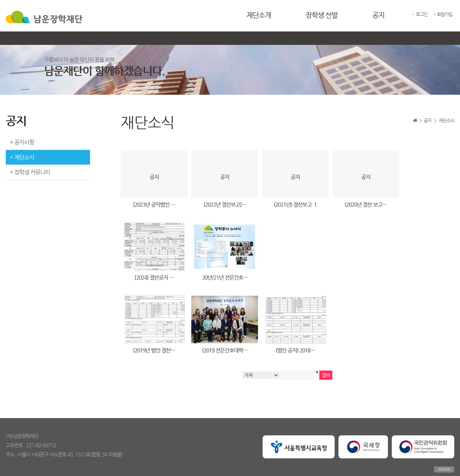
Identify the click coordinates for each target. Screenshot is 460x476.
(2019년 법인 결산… (154, 350)
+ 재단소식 (22, 157)
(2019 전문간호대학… (225, 350)
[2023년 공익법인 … (154, 204)
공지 (378, 15)
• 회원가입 (442, 14)
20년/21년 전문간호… (225, 277)
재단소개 (259, 15)
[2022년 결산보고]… (225, 204)
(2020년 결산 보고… (366, 204)
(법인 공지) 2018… (295, 350)
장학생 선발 (322, 15)
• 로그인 (419, 14)
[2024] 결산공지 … (154, 277)
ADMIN (444, 469)
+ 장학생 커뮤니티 (30, 172)
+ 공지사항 (22, 142)
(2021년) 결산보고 (295, 204)
